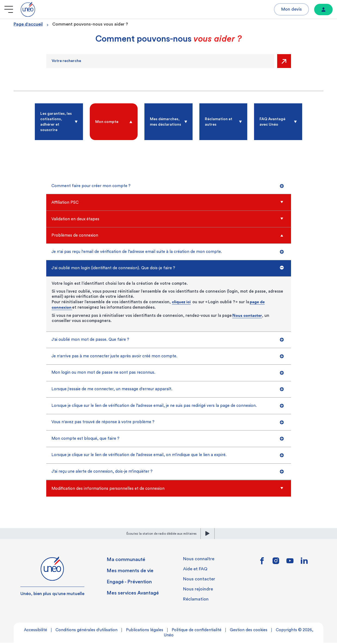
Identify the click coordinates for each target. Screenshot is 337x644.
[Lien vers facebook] (262, 564)
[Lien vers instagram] (276, 564)
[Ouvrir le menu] (9, 9)
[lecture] (208, 535)
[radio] (59, 122)
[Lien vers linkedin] (304, 564)
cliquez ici (181, 302)
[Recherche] (160, 61)
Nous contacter (247, 316)
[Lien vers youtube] (290, 564)
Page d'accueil (28, 24)
